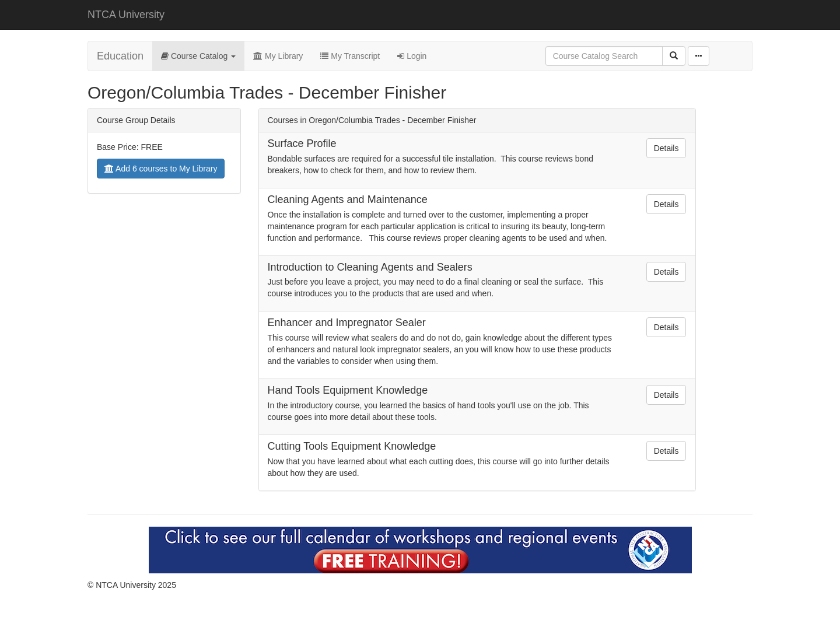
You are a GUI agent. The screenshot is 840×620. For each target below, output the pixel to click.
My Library (278, 56)
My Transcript (350, 56)
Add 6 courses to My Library (161, 169)
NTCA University (126, 15)
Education (120, 56)
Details (666, 148)
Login (412, 56)
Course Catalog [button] (198, 56)
